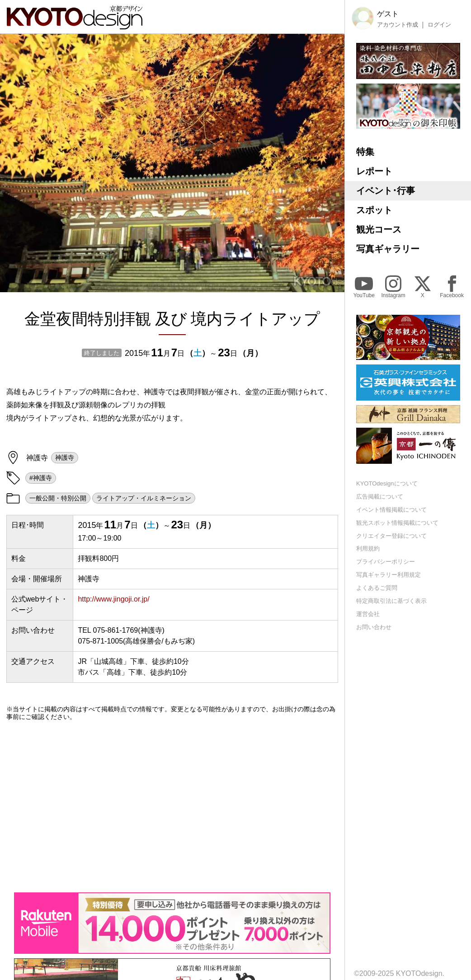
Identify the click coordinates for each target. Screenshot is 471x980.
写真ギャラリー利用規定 (389, 575)
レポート (374, 171)
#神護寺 (41, 478)
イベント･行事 (386, 191)
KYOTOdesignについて (387, 483)
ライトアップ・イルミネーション (144, 498)
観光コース (379, 229)
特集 (365, 152)
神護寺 (65, 457)
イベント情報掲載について (391, 510)
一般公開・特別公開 (58, 498)
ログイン (439, 25)
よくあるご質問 (377, 588)
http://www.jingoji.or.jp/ (113, 599)
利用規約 (368, 548)
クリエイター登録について (391, 536)
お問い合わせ (374, 627)
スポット (374, 210)
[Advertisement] (172, 807)
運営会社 (368, 614)
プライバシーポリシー (386, 562)
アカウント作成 (398, 25)
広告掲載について (380, 497)
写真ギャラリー (388, 249)
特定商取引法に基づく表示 (391, 601)
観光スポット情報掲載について (397, 523)
